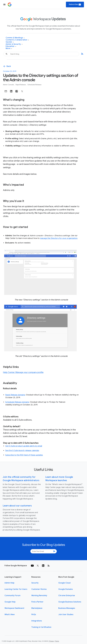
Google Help (10, 602)
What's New (10, 615)
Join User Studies (66, 615)
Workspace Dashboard (14, 608)
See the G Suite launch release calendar (22, 451)
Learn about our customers (17, 506)
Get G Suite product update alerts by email (24, 446)
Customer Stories (39, 589)
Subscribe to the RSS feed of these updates (24, 455)
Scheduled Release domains (17, 402)
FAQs (34, 615)
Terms (57, 641)
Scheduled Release (34, 85)
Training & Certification (41, 627)
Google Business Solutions (70, 602)
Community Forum (12, 596)
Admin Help (9, 583)
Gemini (10, 42)
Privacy (52, 641)
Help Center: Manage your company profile (23, 372)
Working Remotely (39, 596)
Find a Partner (37, 602)
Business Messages (67, 608)
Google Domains (66, 589)
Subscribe (75, 5)
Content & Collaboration (17, 40)
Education (11, 46)
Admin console (9, 85)
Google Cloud (64, 583)
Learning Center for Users (16, 589)
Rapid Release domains (15, 395)
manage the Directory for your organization (59, 238)
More (9, 49)
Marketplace (37, 608)
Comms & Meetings (15, 38)
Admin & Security (14, 44)
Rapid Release (21, 85)
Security (35, 583)
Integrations (37, 621)
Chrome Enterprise (67, 596)
